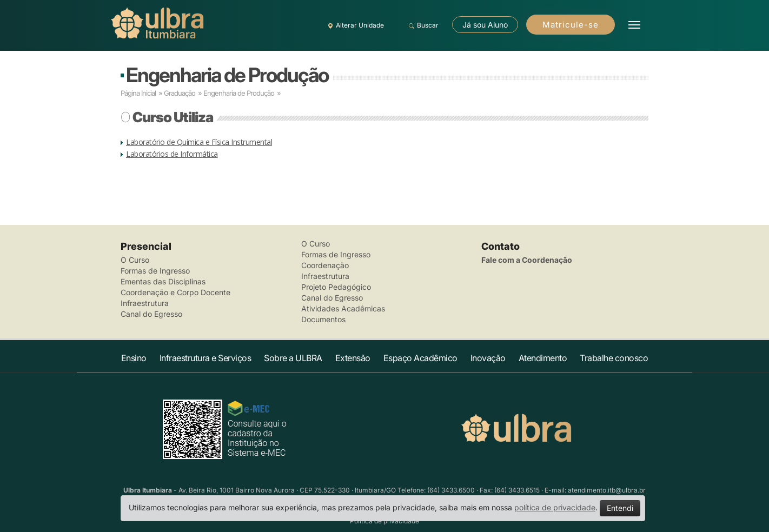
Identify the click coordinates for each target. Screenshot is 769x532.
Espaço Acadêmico (420, 358)
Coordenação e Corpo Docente (175, 292)
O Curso (135, 260)
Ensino (134, 358)
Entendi (620, 508)
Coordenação (325, 265)
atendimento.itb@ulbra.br (607, 490)
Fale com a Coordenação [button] (527, 260)
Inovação (488, 358)
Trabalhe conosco (614, 358)
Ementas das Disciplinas (163, 281)
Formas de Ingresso (155, 271)
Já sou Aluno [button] (485, 25)
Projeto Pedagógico (336, 287)
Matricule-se (571, 25)
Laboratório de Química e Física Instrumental (199, 142)
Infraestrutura (145, 303)
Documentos (323, 319)
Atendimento (543, 358)
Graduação (180, 93)
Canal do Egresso (151, 314)
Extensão (353, 358)
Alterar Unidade (354, 25)
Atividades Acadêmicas (343, 308)
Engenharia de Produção (227, 75)
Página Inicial (138, 93)
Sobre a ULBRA (293, 358)
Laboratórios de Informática (172, 154)
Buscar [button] (422, 25)
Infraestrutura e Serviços (205, 358)
